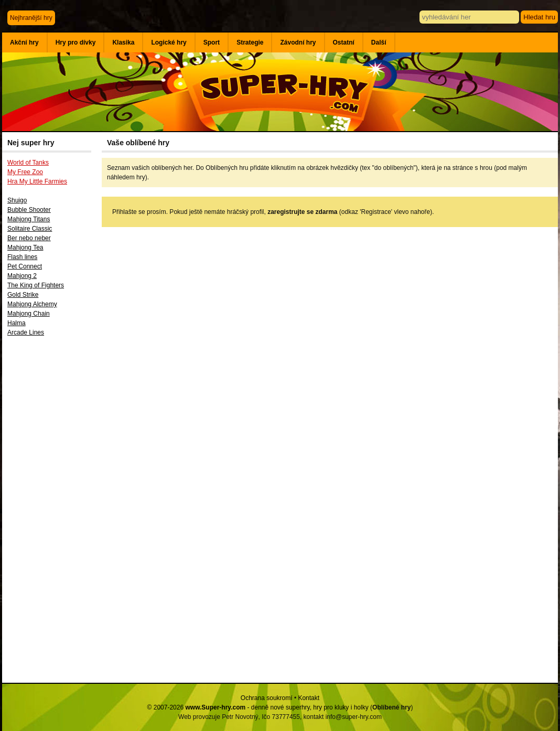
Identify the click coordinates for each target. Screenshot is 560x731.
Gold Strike (23, 295)
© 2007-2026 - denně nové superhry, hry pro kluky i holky (258, 707)
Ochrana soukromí (267, 698)
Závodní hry (298, 42)
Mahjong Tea (25, 248)
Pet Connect (25, 266)
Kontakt (309, 698)
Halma (17, 323)
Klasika (123, 42)
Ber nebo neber (29, 238)
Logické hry (169, 42)
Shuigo (17, 200)
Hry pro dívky (76, 42)
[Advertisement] (52, 513)
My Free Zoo (25, 172)
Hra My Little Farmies (37, 181)
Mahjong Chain (29, 314)
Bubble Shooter (29, 210)
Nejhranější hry (31, 18)
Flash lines (22, 257)
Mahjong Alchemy (32, 304)
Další (379, 42)
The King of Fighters (36, 285)
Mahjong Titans (29, 219)
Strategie (250, 42)
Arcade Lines (26, 332)
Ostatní (344, 42)
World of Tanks (28, 163)
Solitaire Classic (30, 229)
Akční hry (24, 42)
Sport (212, 42)
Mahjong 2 (22, 276)
